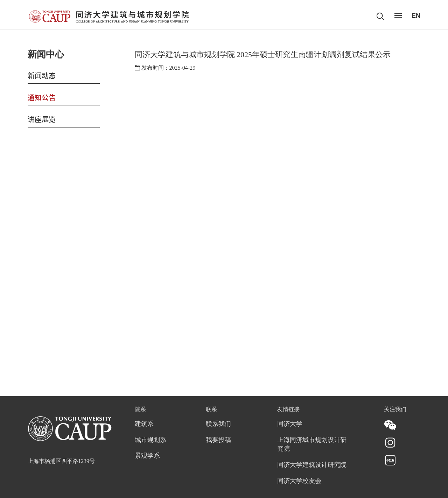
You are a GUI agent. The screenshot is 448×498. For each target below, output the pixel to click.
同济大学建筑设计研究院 (312, 465)
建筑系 (144, 424)
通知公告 (42, 97)
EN (416, 16)
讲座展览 (42, 119)
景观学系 (147, 456)
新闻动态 (42, 75)
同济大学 (290, 424)
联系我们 (218, 424)
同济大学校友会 (299, 481)
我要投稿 (218, 440)
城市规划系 (150, 440)
